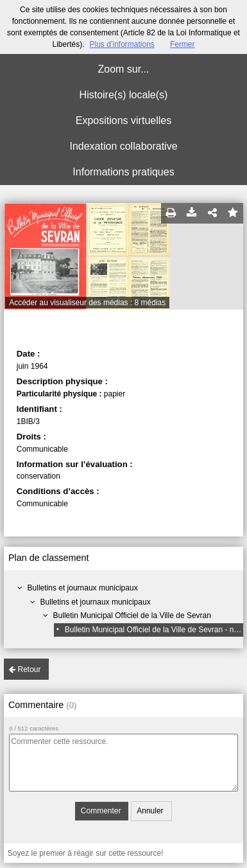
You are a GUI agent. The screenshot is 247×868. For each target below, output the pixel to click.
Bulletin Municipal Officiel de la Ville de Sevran (132, 616)
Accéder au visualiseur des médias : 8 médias (87, 303)
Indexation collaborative (123, 146)
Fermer (183, 44)
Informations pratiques (123, 172)
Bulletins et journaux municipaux (83, 588)
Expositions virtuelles (123, 120)
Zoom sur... (123, 69)
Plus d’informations (122, 44)
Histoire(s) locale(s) (124, 95)
